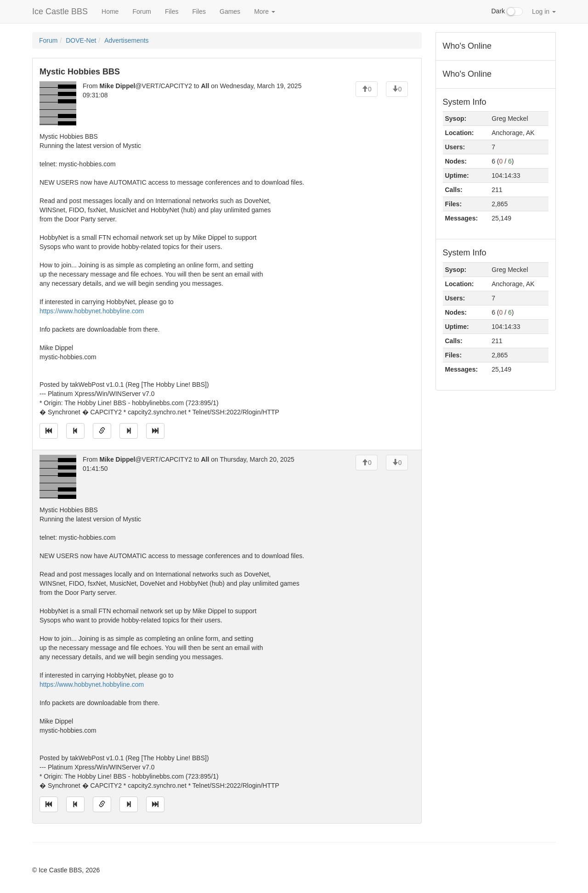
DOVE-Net (81, 40)
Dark (507, 11)
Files (172, 11)
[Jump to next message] (129, 431)
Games (230, 11)
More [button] (265, 11)
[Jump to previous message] (75, 431)
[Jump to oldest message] (49, 431)
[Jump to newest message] (155, 431)
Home (110, 11)
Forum (141, 11)
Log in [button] (544, 11)
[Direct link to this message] (102, 431)
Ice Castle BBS (60, 11)
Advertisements (126, 40)
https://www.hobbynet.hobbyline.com (92, 311)
